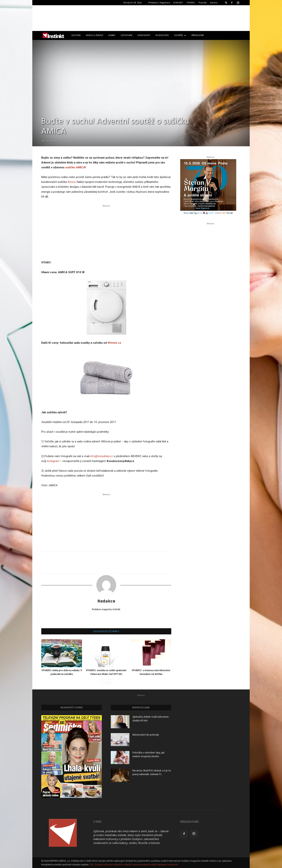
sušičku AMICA (75, 167)
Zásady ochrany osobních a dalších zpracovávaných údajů (125, 865)
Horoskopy (144, 35)
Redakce (106, 601)
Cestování (126, 35)
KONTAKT (178, 3)
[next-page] (109, 682)
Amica (72, 182)
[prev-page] (103, 682)
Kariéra (214, 3)
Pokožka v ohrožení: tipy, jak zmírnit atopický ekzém (148, 755)
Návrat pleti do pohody (146, 735)
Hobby (112, 35)
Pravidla (203, 3)
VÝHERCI (191, 3)
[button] (226, 3)
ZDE (91, 865)
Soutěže (180, 35)
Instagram (53, 461)
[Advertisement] (141, 18)
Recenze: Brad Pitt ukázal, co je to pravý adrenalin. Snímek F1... (152, 773)
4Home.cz (114, 343)
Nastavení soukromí (167, 865)
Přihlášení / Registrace (159, 3)
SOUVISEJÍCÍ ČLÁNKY (106, 632)
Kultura (76, 35)
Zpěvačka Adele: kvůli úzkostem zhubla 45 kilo (151, 719)
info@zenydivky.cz (102, 456)
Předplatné (198, 35)
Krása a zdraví (94, 35)
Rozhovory (162, 35)
